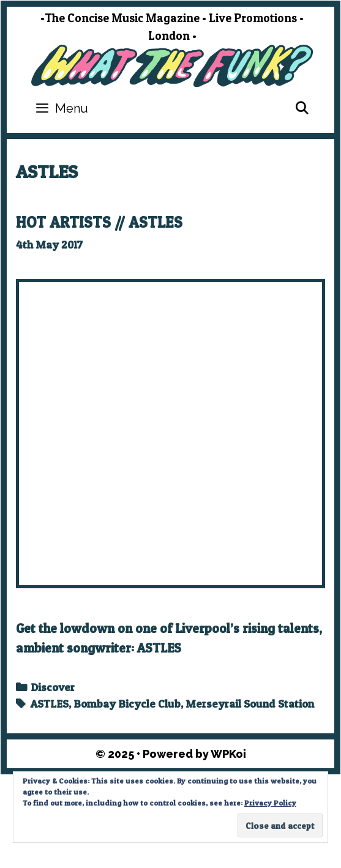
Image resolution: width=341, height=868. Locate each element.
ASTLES (50, 704)
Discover (53, 687)
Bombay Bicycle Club (127, 704)
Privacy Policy (270, 803)
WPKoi (228, 754)
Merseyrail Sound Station (250, 704)
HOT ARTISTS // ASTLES (99, 222)
